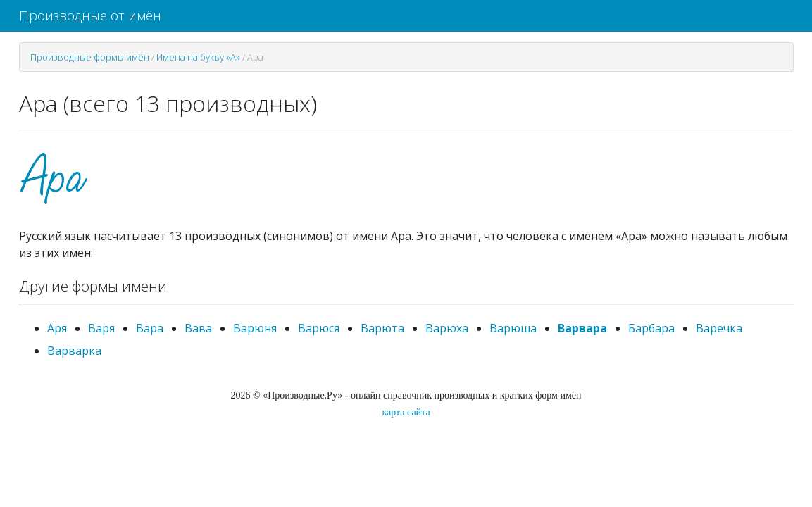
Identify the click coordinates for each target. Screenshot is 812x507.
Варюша (513, 328)
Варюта (382, 328)
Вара (150, 328)
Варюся (319, 328)
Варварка (74, 351)
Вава (198, 328)
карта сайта (406, 412)
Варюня (255, 328)
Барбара (651, 328)
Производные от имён (90, 15)
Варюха (447, 328)
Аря (57, 328)
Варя (101, 328)
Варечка (719, 328)
